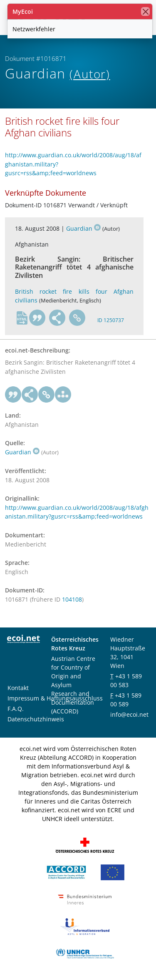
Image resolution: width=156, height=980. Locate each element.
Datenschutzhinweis (36, 719)
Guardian (83, 228)
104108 (72, 599)
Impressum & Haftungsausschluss (55, 698)
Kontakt (18, 688)
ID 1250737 (111, 320)
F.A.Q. (16, 709)
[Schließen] (145, 11)
